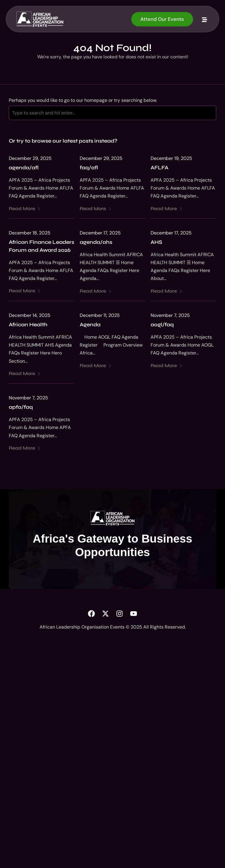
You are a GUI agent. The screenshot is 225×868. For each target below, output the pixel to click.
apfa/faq (21, 407)
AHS (156, 242)
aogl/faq (162, 325)
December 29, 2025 (30, 158)
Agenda (90, 325)
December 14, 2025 (30, 315)
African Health (28, 325)
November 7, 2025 (170, 315)
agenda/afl (24, 168)
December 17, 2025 (100, 233)
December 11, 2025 (100, 315)
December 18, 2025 (30, 233)
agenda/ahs (96, 242)
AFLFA (160, 168)
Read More (25, 208)
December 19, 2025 (171, 158)
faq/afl (89, 168)
